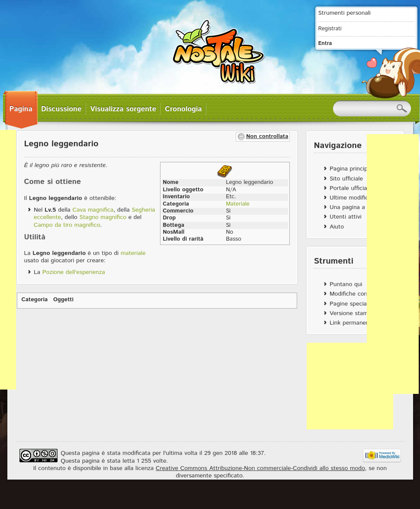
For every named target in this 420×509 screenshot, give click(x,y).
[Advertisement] (350, 386)
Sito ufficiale (346, 179)
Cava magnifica (93, 210)
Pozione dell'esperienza (74, 272)
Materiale (238, 204)
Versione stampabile (357, 313)
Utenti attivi (346, 217)
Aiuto (337, 227)
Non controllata (267, 137)
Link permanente (352, 323)
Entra (325, 43)
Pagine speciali (349, 304)
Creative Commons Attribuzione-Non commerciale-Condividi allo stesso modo (260, 468)
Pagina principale (353, 169)
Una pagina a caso (354, 207)
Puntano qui (346, 284)
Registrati (330, 29)
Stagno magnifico (103, 217)
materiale (133, 253)
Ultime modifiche (352, 198)
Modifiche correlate (356, 294)
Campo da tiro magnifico (67, 225)
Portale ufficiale (351, 188)
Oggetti (63, 300)
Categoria (35, 300)
